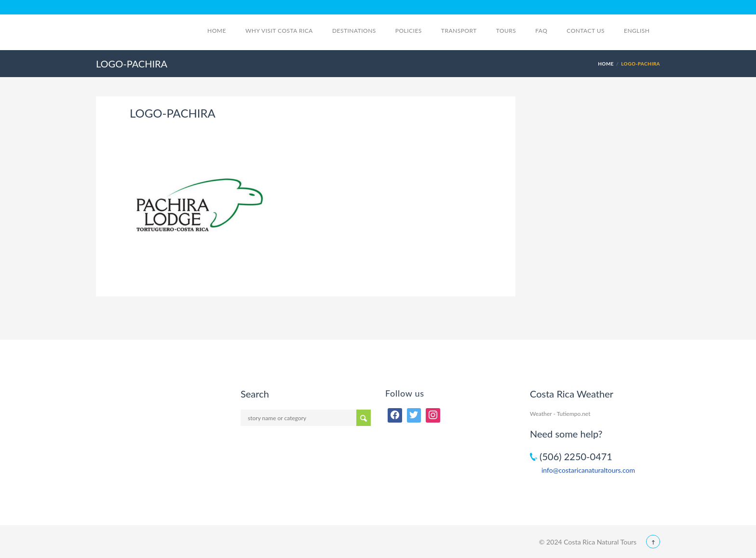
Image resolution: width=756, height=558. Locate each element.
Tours (506, 31)
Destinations (354, 31)
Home (217, 31)
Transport (459, 31)
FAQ (541, 31)
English (642, 31)
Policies (409, 31)
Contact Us (586, 31)
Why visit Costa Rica (279, 31)
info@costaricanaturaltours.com (588, 470)
